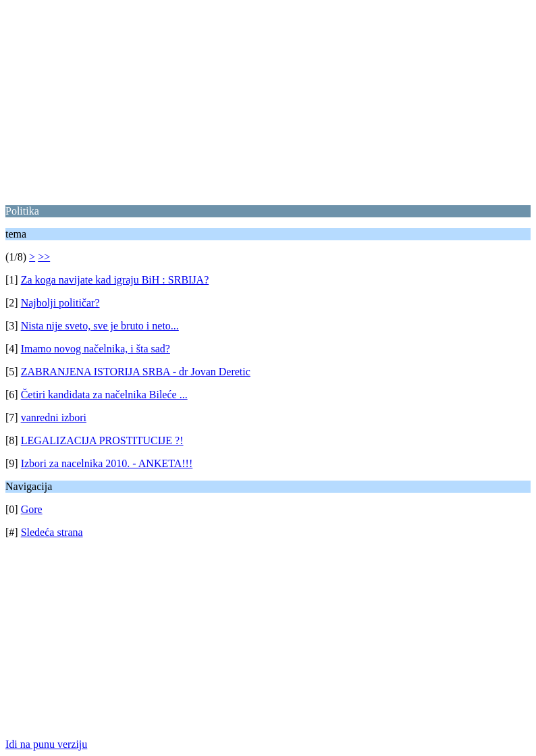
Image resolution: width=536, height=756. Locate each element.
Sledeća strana (52, 532)
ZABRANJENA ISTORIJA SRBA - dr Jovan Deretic (136, 372)
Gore (32, 509)
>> (44, 257)
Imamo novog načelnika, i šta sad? (96, 349)
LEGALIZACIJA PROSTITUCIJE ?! (102, 440)
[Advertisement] (268, 100)
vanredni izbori (54, 417)
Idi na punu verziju (46, 744)
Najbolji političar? (60, 303)
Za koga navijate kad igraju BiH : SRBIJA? (115, 280)
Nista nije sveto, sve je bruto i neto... (100, 326)
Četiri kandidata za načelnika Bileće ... (104, 395)
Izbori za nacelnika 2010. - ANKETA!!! (107, 463)
